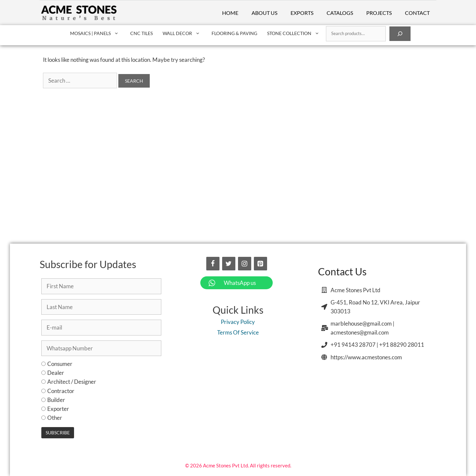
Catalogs (340, 13)
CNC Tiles (141, 33)
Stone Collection (297, 33)
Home (230, 13)
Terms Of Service (238, 332)
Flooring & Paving (234, 33)
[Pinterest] (260, 264)
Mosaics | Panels (98, 33)
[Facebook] (213, 264)
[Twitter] (229, 264)
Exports (302, 13)
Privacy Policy (238, 322)
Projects (379, 13)
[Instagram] (245, 264)
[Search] (400, 34)
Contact (417, 13)
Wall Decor (185, 33)
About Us (264, 13)
